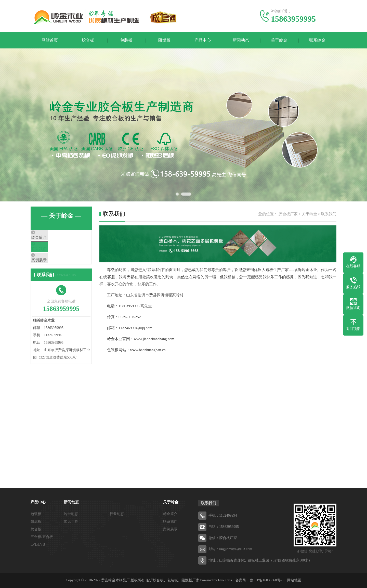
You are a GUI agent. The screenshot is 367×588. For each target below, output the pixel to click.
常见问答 (71, 522)
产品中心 (203, 40)
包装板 (126, 40)
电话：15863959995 (224, 527)
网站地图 (294, 580)
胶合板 (88, 40)
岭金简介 (50, 238)
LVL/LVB (38, 545)
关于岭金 (279, 40)
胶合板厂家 (288, 214)
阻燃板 (164, 40)
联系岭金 (317, 40)
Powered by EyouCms (216, 580)
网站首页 (50, 40)
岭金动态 (71, 514)
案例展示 (50, 268)
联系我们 (50, 253)
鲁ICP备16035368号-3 (266, 580)
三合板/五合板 (42, 537)
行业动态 (117, 514)
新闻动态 (241, 40)
